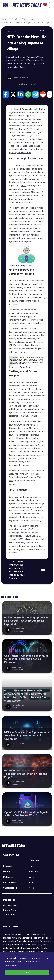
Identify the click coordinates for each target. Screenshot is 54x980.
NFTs (11, 514)
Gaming (7, 871)
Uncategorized (10, 888)
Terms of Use (10, 915)
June (33, 19)
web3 (33, 84)
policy (11, 481)
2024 (24, 19)
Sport (31, 882)
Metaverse (8, 877)
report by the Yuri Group (20, 153)
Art (5, 861)
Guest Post (34, 871)
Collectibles (34, 861)
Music (31, 877)
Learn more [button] (11, 965)
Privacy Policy (10, 910)
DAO (24, 186)
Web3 (14, 19)
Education (8, 866)
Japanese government (23, 310)
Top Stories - (25, 84)
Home (4, 19)
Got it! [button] (27, 973)
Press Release (10, 882)
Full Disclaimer (10, 906)
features (33, 866)
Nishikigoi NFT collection (24, 166)
